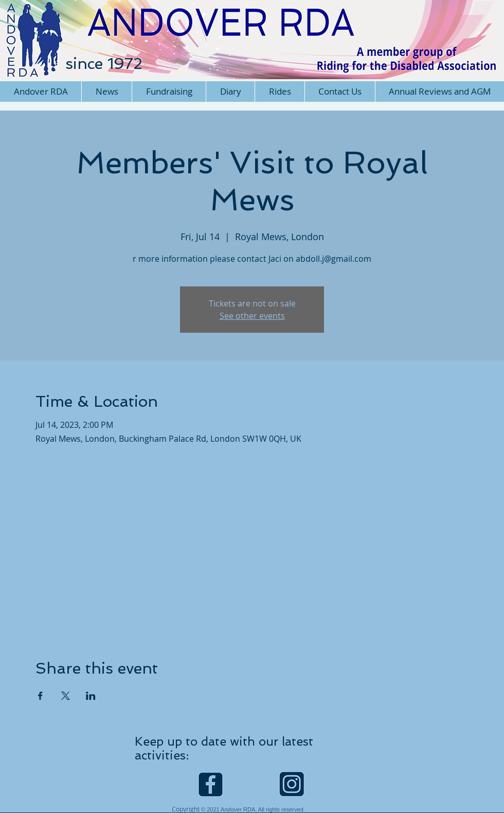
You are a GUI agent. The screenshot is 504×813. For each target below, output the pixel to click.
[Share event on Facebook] (40, 696)
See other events (252, 316)
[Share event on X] (66, 696)
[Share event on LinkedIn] (91, 696)
